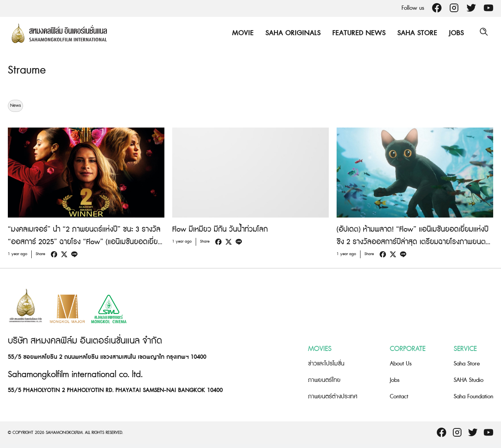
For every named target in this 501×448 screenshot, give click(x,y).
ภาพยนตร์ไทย (324, 380)
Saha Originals (291, 33)
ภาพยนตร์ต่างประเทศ (333, 397)
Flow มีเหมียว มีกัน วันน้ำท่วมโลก (220, 229)
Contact (399, 397)
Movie (241, 33)
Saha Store (415, 33)
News (15, 106)
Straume (28, 70)
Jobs (454, 33)
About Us (401, 364)
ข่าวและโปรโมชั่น (326, 364)
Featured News (357, 33)
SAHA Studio (469, 380)
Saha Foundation (473, 397)
